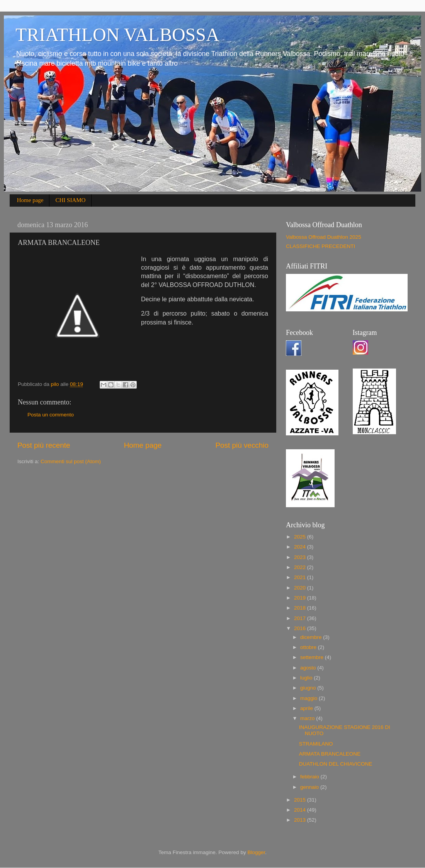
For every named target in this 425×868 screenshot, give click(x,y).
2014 (301, 810)
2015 (301, 800)
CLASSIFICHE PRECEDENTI (320, 246)
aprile (307, 708)
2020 (301, 588)
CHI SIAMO (70, 200)
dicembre (312, 637)
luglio (307, 678)
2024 (301, 547)
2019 (301, 598)
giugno (309, 688)
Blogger (256, 852)
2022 (301, 567)
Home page (30, 200)
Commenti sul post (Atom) (71, 461)
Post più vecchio (242, 445)
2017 (301, 618)
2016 (301, 628)
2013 (301, 820)
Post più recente (44, 445)
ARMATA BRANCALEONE (330, 754)
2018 (301, 608)
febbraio (310, 777)
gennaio (310, 787)
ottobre (309, 647)
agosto (309, 668)
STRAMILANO (316, 744)
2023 (301, 557)
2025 (301, 537)
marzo (308, 718)
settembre (313, 657)
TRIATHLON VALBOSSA (117, 35)
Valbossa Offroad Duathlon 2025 (324, 237)
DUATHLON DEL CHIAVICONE (336, 764)
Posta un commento (51, 415)
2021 (301, 577)
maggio (309, 698)
